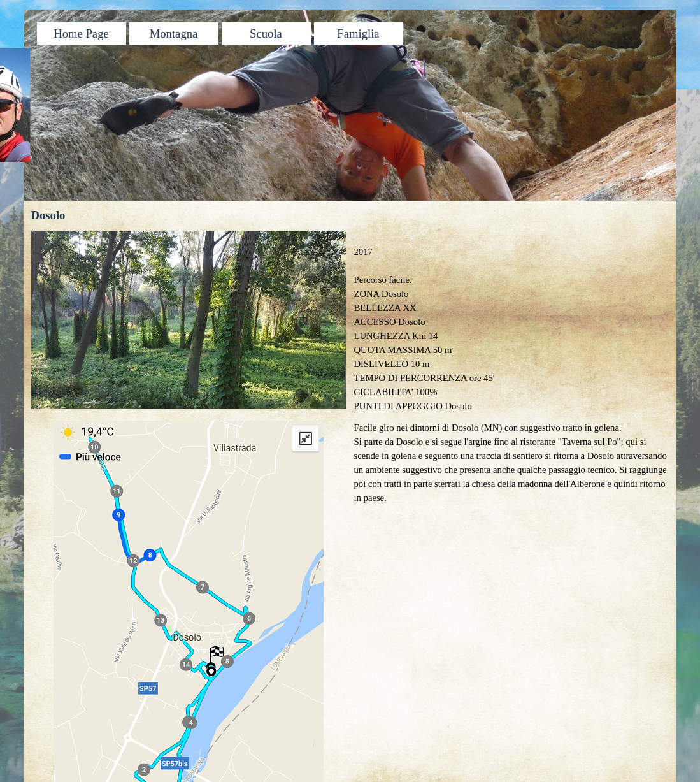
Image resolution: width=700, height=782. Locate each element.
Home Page (81, 33)
